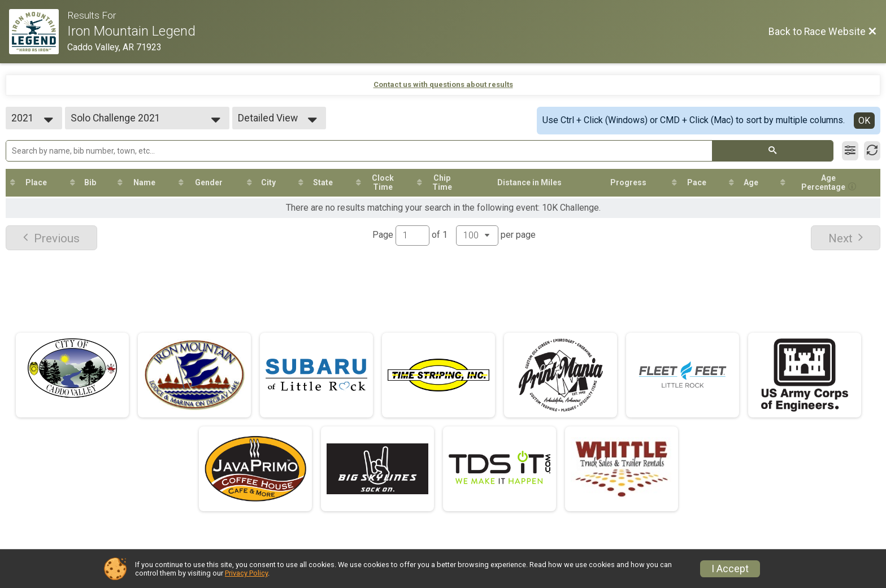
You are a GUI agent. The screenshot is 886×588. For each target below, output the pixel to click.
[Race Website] (38, 32)
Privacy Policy (246, 573)
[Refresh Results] (872, 151)
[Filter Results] (850, 151)
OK (864, 121)
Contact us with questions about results (443, 84)
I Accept (730, 569)
